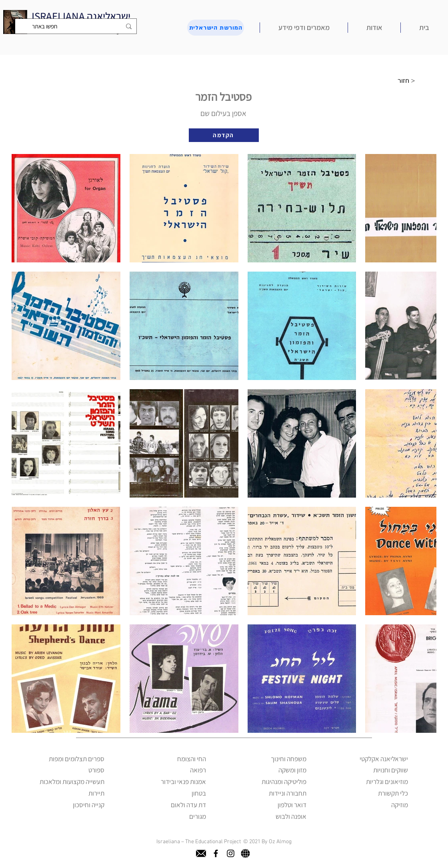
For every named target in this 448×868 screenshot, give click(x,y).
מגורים (198, 816)
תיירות (96, 793)
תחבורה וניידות (288, 793)
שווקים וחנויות (391, 770)
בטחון (199, 793)
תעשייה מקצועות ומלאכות (72, 782)
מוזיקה (400, 805)
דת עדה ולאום (188, 805)
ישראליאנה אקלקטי (384, 759)
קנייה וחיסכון (89, 805)
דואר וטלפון (292, 805)
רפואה (198, 770)
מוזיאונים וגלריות (387, 782)
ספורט (96, 770)
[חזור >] (408, 81)
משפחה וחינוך (289, 759)
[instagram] (231, 853)
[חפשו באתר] (77, 26)
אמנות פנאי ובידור (183, 782)
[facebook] (216, 853)
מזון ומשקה (292, 770)
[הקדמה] (224, 135)
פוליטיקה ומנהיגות (284, 782)
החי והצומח (192, 759)
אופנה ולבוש (291, 816)
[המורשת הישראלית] (216, 28)
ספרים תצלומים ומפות (77, 759)
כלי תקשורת (393, 793)
